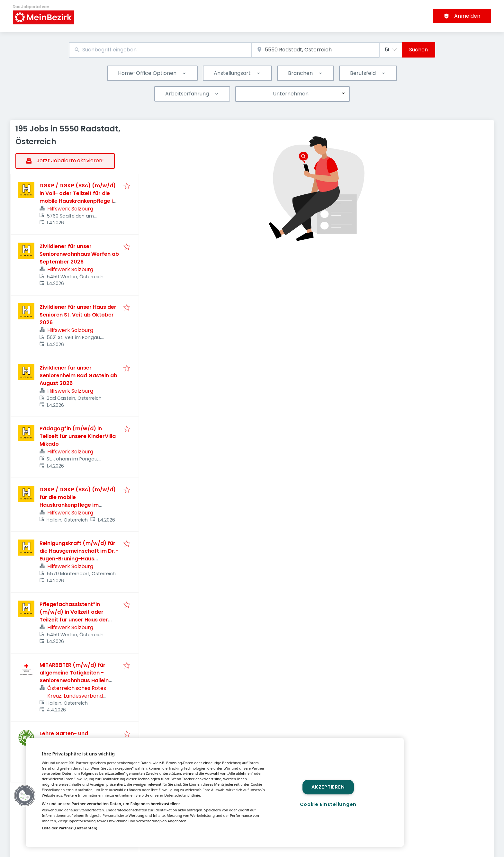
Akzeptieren (328, 787)
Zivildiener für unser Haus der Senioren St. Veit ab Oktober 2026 (78, 315)
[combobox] (160, 50)
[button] (25, 796)
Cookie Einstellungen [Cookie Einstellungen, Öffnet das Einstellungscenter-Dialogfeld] (328, 804)
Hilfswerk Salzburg (70, 209)
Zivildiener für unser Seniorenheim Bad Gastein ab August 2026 (78, 375)
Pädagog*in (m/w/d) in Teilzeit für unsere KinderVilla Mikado (78, 436)
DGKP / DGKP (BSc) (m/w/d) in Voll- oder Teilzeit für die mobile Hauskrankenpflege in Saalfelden (78, 197)
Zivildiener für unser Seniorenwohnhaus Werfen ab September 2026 (79, 254)
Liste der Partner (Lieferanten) (70, 828)
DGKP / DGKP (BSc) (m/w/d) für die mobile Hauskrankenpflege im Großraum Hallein (78, 501)
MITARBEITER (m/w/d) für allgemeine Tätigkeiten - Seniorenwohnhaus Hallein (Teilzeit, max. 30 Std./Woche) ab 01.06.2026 (75, 680)
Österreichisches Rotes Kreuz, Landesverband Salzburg (77, 696)
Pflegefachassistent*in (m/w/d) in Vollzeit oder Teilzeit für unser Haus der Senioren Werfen (74, 616)
